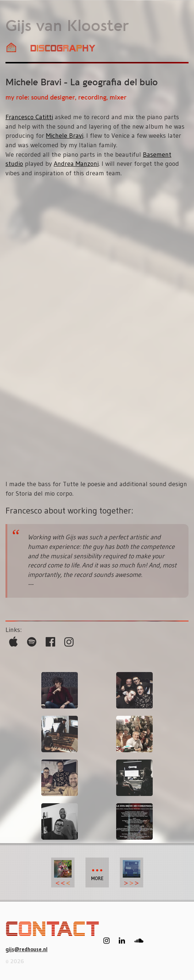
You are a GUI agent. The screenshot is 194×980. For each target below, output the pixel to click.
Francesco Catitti (29, 117)
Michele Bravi (65, 136)
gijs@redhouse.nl (26, 949)
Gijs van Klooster (67, 27)
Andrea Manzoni (76, 164)
